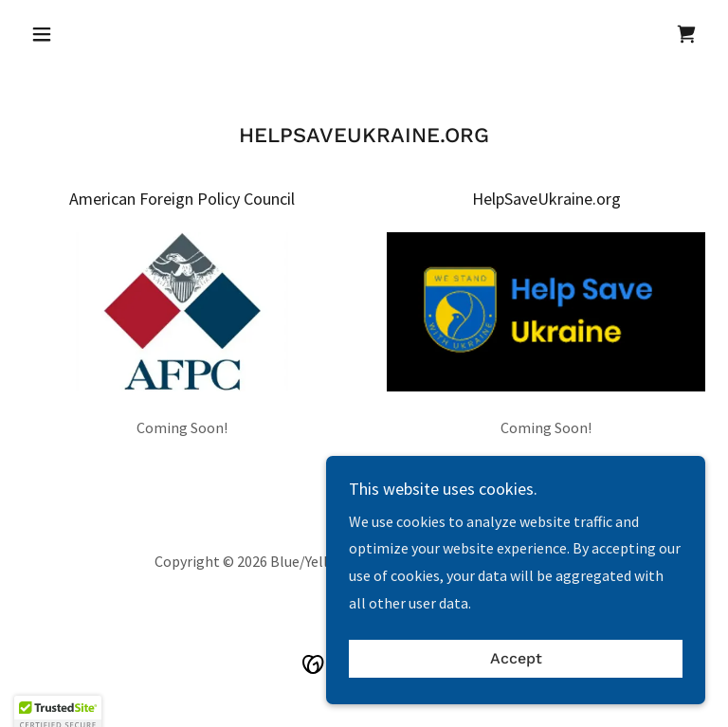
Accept (516, 698)
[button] (74, 34)
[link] (686, 34)
